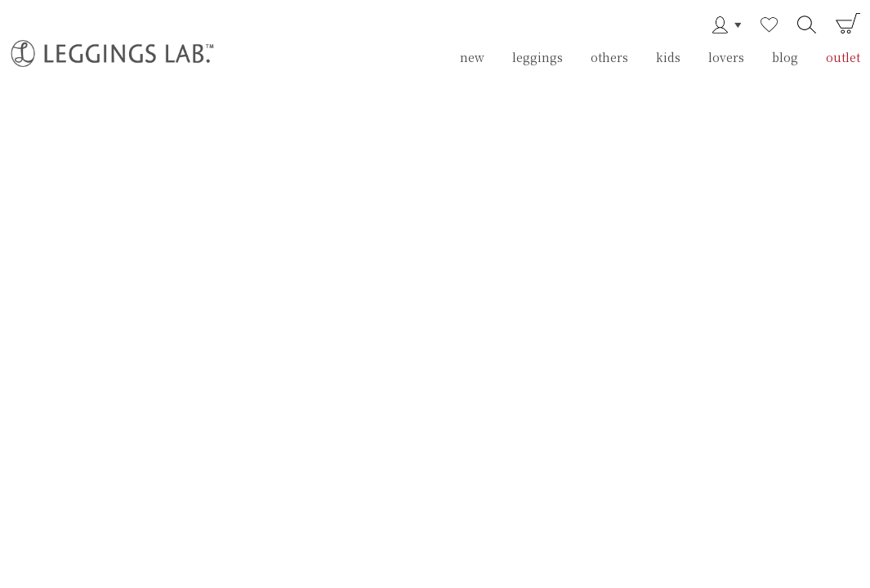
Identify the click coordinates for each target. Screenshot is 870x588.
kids (668, 57)
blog (785, 57)
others (609, 57)
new (472, 57)
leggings (538, 57)
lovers (726, 57)
